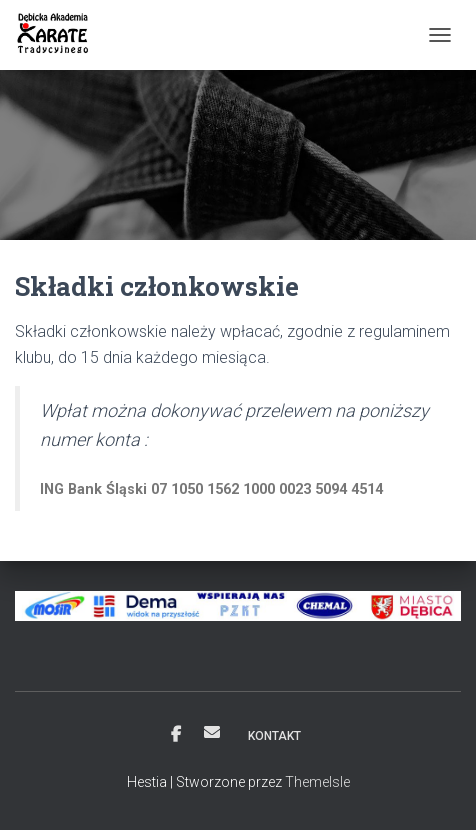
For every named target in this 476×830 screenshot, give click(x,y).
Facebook (176, 735)
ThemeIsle (317, 782)
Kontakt (274, 736)
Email (212, 732)
